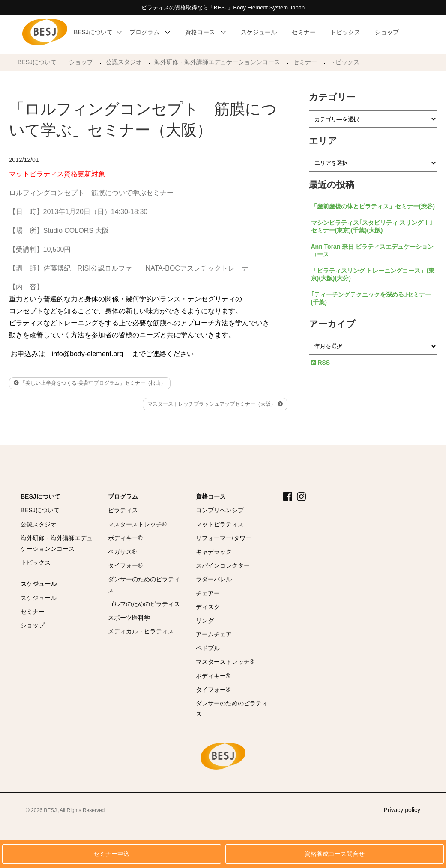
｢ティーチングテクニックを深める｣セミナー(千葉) (371, 298)
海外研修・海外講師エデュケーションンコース (217, 62)
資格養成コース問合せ (335, 854)
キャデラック (214, 552)
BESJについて (37, 62)
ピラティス (123, 510)
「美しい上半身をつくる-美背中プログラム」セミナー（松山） (90, 383)
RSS (321, 363)
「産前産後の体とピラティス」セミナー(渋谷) (373, 206)
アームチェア (214, 634)
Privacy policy (402, 810)
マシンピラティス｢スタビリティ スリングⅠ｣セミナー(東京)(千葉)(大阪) (372, 226)
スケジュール (39, 584)
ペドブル (208, 648)
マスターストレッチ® (137, 524)
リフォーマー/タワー (224, 538)
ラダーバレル (214, 579)
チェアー (208, 593)
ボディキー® (125, 538)
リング (205, 621)
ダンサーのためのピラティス (144, 584)
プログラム (123, 496)
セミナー (305, 62)
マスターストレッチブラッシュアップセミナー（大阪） (215, 404)
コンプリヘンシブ (220, 510)
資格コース (211, 496)
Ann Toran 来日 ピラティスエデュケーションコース (373, 250)
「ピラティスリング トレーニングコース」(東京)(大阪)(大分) (373, 274)
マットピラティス (220, 524)
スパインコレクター (223, 565)
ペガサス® (122, 552)
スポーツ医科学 (129, 618)
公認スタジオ (124, 62)
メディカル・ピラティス (141, 631)
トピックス (344, 62)
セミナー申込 (111, 854)
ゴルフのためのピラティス (144, 604)
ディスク (208, 607)
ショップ (81, 62)
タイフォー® (125, 565)
